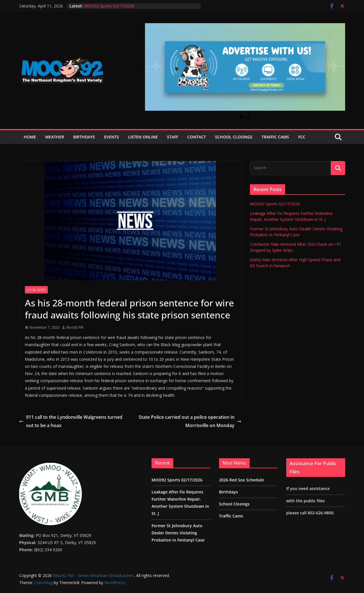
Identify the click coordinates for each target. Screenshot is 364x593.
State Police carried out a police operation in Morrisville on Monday (190, 421)
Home (30, 137)
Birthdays (84, 137)
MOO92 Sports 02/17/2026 (109, 6)
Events (112, 137)
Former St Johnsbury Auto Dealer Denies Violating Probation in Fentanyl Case (178, 533)
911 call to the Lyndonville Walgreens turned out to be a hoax (71, 421)
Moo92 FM (75, 327)
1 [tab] (242, 117)
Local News (36, 290)
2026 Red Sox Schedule (241, 480)
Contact (197, 137)
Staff (173, 137)
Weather (55, 137)
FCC (302, 137)
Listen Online (143, 137)
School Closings (234, 137)
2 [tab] (248, 117)
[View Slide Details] (245, 67)
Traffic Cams (275, 137)
